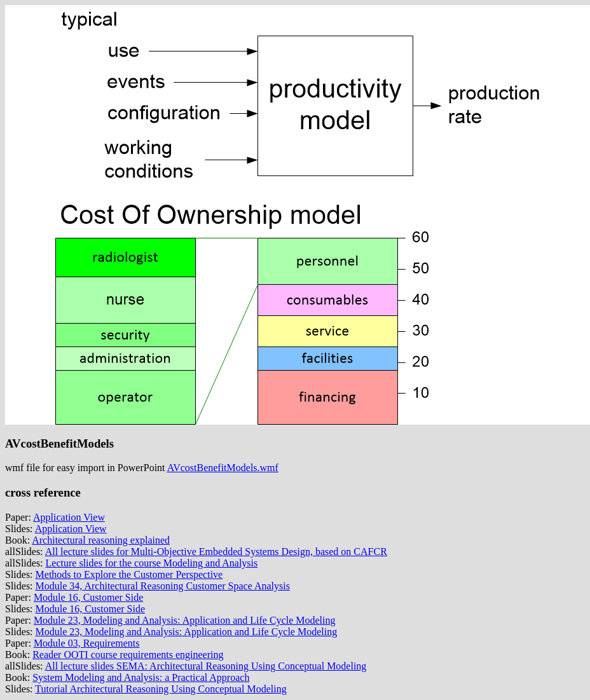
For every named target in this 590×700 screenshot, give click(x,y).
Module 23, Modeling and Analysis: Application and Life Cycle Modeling (185, 620)
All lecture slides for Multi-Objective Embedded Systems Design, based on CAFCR (216, 552)
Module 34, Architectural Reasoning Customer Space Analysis (163, 586)
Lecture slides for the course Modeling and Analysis (152, 563)
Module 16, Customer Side (88, 597)
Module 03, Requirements (87, 643)
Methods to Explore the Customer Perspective (129, 574)
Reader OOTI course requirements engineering (128, 655)
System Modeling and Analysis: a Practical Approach (141, 677)
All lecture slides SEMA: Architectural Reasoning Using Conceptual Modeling (206, 666)
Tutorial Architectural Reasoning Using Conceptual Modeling (161, 689)
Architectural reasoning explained (101, 540)
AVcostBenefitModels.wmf (223, 468)
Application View (69, 517)
